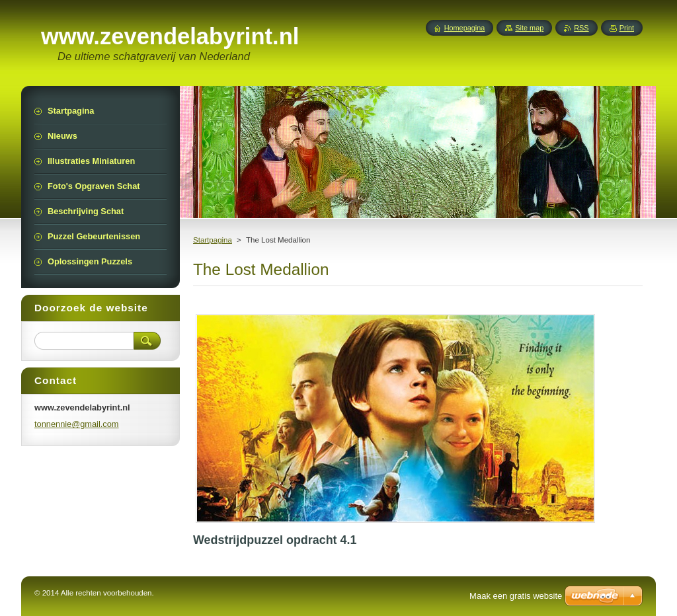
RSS (581, 28)
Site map (529, 28)
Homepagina (465, 28)
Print (627, 28)
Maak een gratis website (516, 596)
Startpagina (213, 240)
